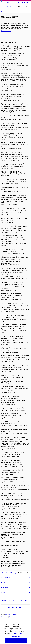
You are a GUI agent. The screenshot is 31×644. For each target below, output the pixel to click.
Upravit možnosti (19, 635)
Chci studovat (6, 577)
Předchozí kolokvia (24, 7)
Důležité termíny (12, 7)
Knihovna (4, 600)
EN (19, 3)
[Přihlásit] (22, 3)
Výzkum (4, 583)
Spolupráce (5, 588)
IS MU (9, 600)
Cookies (11, 617)
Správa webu (5, 617)
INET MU (15, 600)
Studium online (23, 600)
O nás (3, 593)
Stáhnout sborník (6, 31)
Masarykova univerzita (11, 615)
